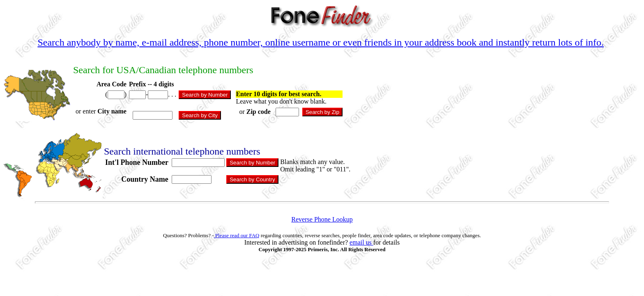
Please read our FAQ (237, 235)
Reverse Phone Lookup (322, 219)
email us (361, 242)
